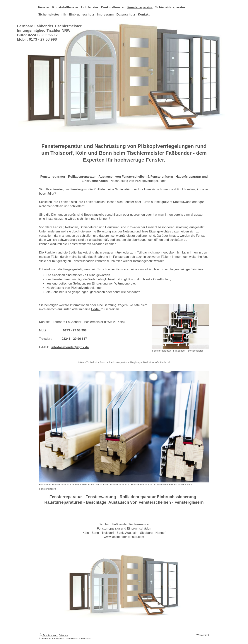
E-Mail (96, 309)
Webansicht (203, 635)
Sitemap (64, 635)
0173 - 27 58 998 (75, 330)
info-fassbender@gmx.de (70, 347)
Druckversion (48, 635)
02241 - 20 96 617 (74, 339)
